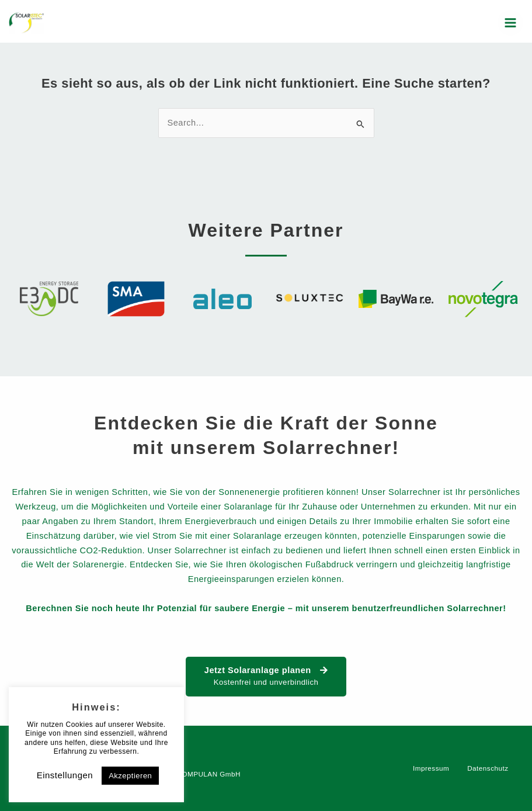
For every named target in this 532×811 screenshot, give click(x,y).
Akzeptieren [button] (130, 776)
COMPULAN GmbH (208, 774)
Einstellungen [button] (65, 775)
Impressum (431, 768)
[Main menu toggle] (510, 23)
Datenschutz (488, 768)
